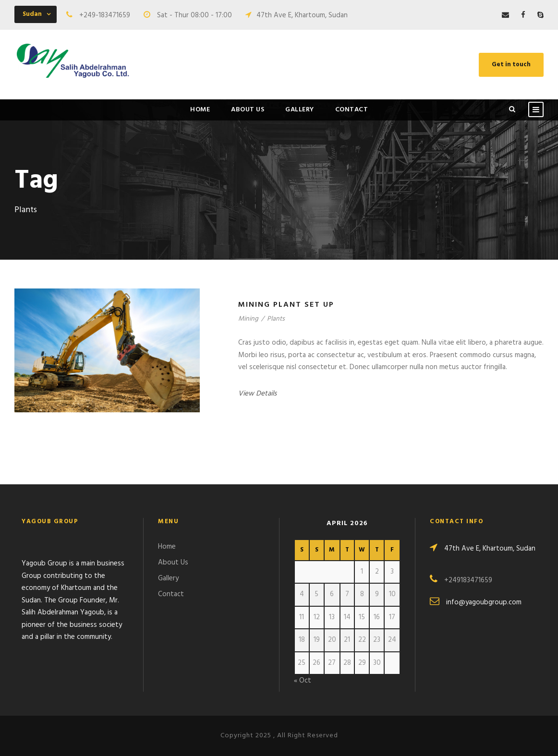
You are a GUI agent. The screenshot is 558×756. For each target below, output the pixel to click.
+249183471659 (468, 580)
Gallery (300, 110)
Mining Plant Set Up (286, 305)
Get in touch (511, 65)
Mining (248, 319)
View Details (257, 394)
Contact (352, 110)
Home (200, 110)
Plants (276, 319)
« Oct (303, 681)
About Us (248, 110)
